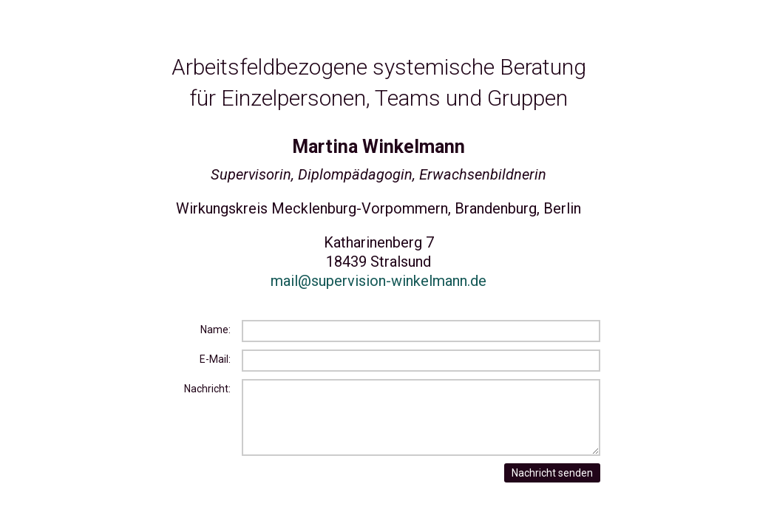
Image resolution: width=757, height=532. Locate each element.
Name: (215, 330)
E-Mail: (215, 359)
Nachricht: (207, 389)
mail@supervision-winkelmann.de (378, 281)
